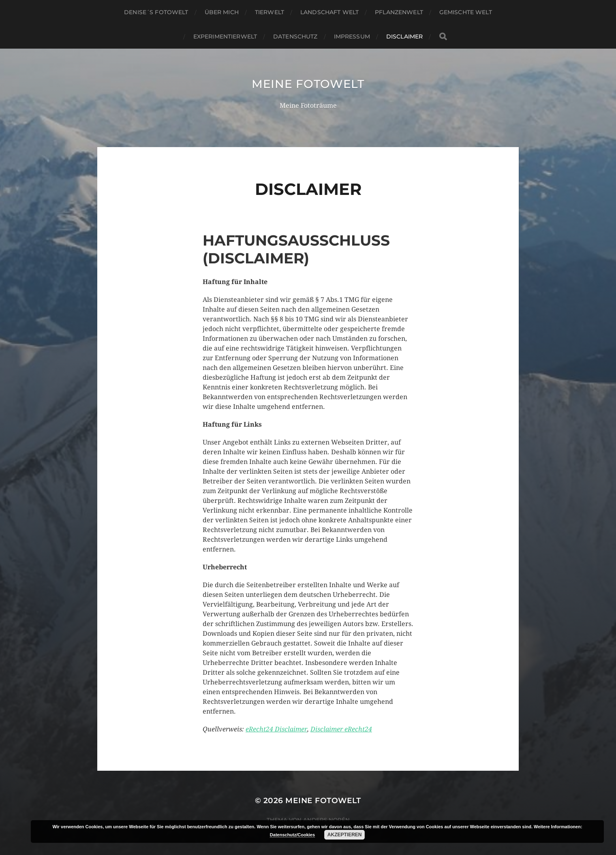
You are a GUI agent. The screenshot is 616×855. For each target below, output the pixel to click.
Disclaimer (404, 36)
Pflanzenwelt (399, 12)
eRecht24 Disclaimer (276, 729)
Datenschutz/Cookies (292, 835)
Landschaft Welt (329, 12)
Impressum (352, 36)
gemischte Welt (466, 12)
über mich (222, 12)
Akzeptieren (345, 835)
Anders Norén (326, 820)
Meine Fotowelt (308, 84)
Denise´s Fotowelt (156, 12)
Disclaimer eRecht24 (341, 729)
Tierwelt (269, 12)
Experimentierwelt (225, 36)
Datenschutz (295, 36)
